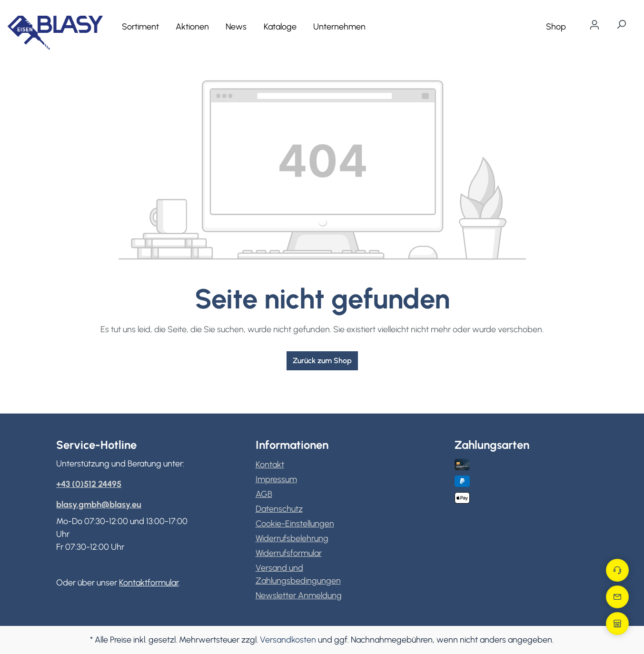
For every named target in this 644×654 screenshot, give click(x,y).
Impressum (276, 479)
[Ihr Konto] (594, 25)
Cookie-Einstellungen (295, 524)
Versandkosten (288, 640)
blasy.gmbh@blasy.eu (99, 505)
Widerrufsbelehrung (292, 538)
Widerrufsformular (289, 553)
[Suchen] (621, 24)
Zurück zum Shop (322, 361)
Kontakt (270, 465)
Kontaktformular (149, 583)
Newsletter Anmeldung (299, 595)
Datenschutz (279, 509)
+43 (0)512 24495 (89, 484)
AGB (264, 494)
